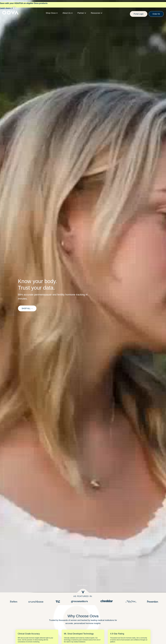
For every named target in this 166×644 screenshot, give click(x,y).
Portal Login (139, 14)
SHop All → (27, 308)
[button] (52, 13)
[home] (10, 13)
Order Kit (156, 14)
